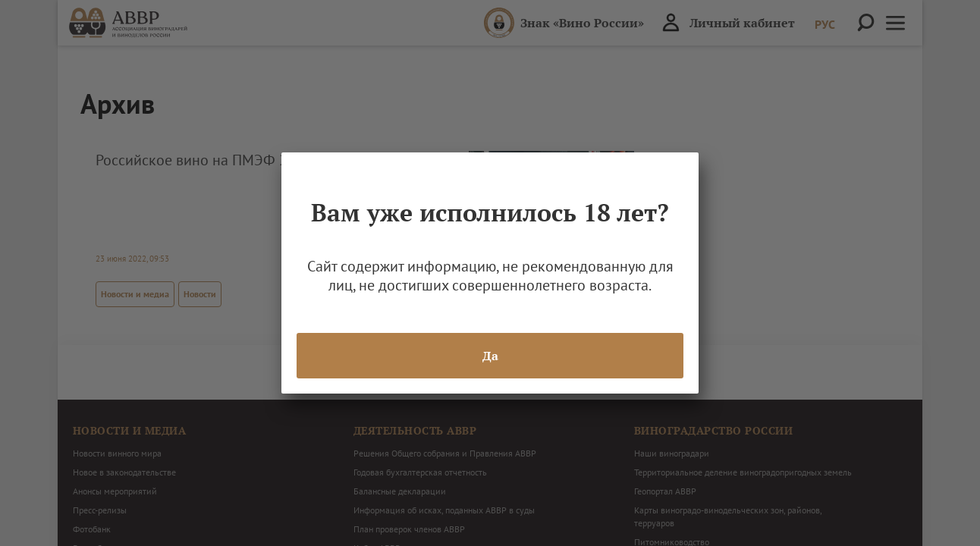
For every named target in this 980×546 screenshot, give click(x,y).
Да (490, 356)
